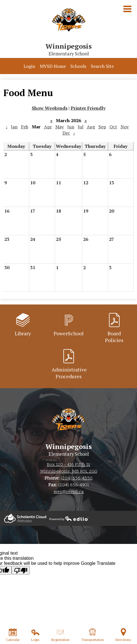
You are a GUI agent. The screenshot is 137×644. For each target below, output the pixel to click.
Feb (25, 127)
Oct (113, 127)
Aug (91, 127)
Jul (81, 127)
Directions (123, 635)
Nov (125, 127)
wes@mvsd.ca (69, 492)
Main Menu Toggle (127, 9)
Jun (71, 127)
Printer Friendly (88, 108)
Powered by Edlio (25, 518)
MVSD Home (53, 66)
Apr (48, 127)
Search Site (102, 66)
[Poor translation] (21, 570)
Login (29, 66)
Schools (78, 66)
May (60, 127)
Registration (60, 635)
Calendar (13, 635)
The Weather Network (113, 518)
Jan (14, 127)
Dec (66, 133)
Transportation (93, 635)
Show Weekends (50, 108)
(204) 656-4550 (77, 478)
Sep (102, 127)
